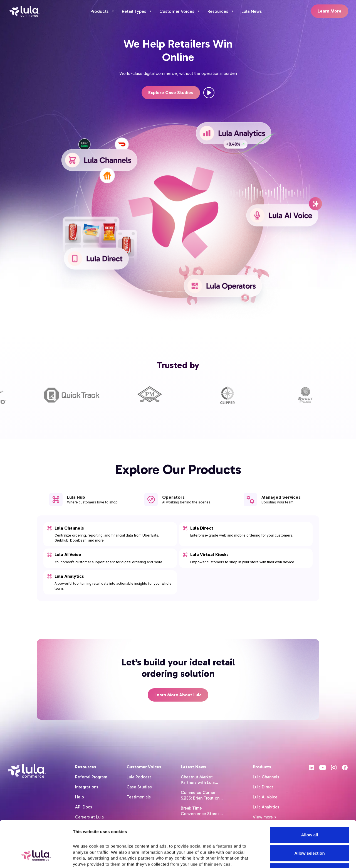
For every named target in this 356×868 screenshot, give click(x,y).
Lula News (252, 11)
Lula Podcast (139, 777)
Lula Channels (266, 777)
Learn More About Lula (178, 695)
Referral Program (91, 777)
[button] (103, 11)
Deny (310, 831)
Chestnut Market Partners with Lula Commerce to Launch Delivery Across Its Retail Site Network (201, 780)
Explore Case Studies (171, 93)
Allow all (310, 795)
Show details (299, 857)
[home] (24, 11)
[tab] (84, 502)
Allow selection (309, 813)
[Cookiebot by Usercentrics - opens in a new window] (36, 857)
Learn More (330, 11)
